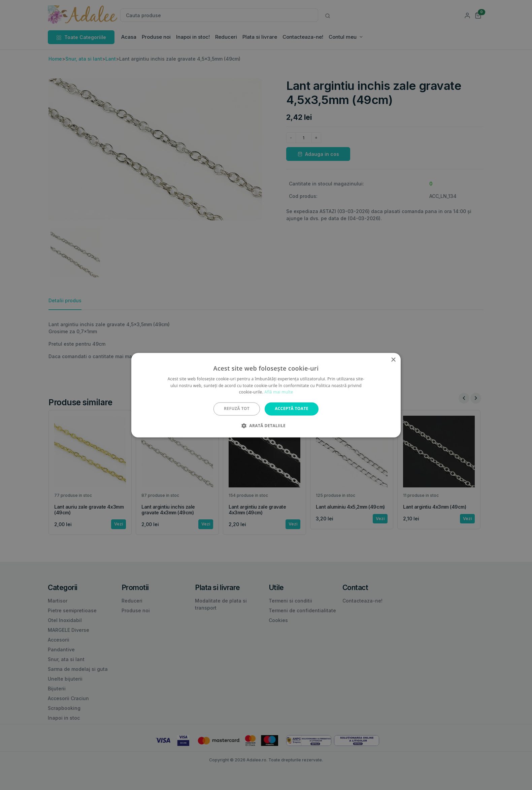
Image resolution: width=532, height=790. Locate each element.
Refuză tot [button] (237, 409)
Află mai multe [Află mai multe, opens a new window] (279, 392)
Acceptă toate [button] (292, 409)
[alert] (266, 395)
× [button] (393, 360)
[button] (266, 425)
